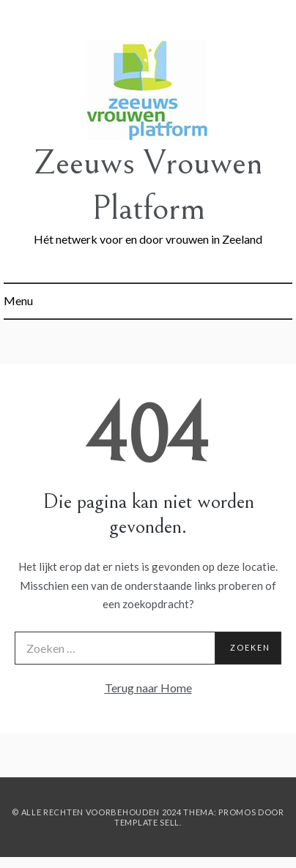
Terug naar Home (148, 688)
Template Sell (147, 822)
